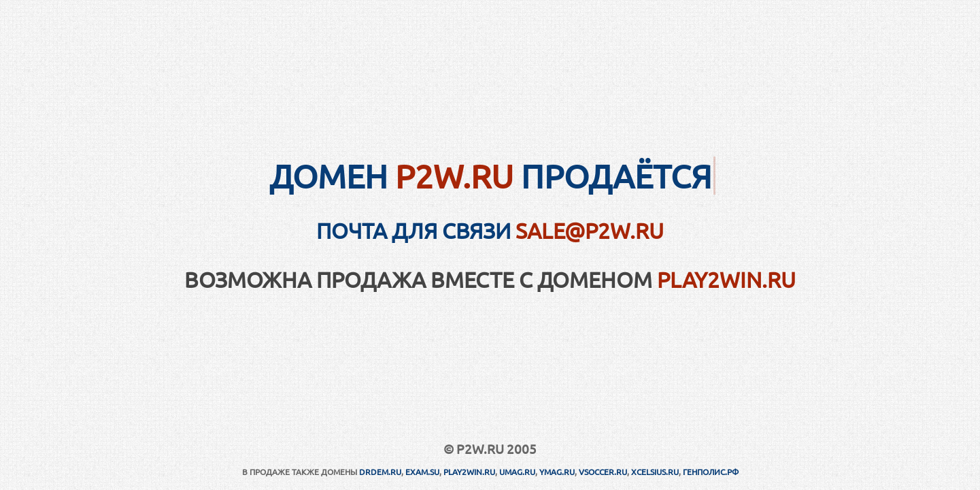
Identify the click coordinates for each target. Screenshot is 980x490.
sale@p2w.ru (590, 230)
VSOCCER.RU (603, 472)
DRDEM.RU (380, 472)
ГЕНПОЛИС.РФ (711, 472)
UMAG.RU (517, 472)
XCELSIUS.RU (655, 472)
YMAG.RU (557, 472)
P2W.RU (454, 176)
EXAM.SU (422, 472)
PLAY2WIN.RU (726, 279)
